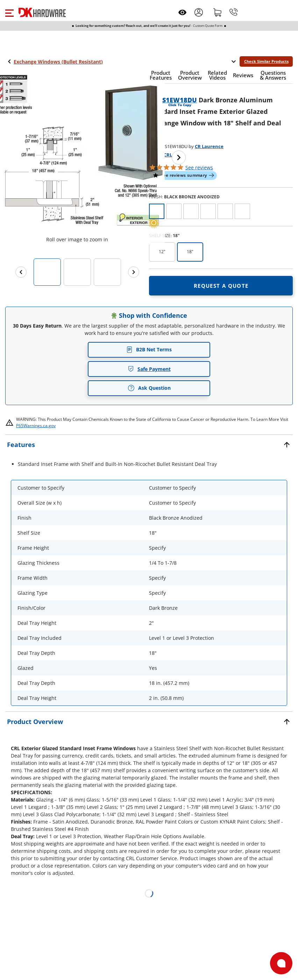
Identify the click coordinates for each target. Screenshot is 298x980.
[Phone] (234, 12)
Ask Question (149, 388)
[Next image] (179, 158)
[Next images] (134, 272)
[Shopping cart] (218, 12)
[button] (9, 12)
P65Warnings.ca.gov (36, 426)
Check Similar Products (266, 61)
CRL (168, 155)
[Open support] (281, 963)
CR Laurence (209, 146)
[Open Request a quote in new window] (221, 286)
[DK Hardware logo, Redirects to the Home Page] (42, 12)
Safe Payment (149, 369)
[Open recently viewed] (182, 12)
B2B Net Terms (149, 349)
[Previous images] (21, 272)
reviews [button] (199, 167)
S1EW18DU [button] (180, 100)
